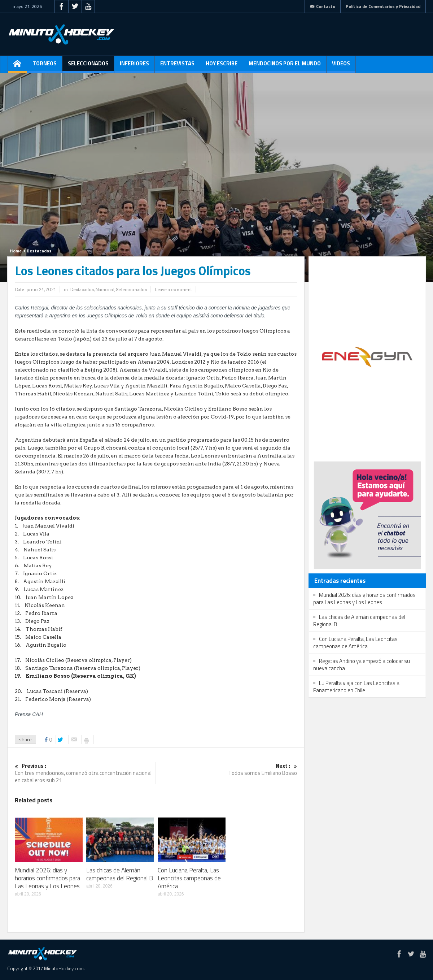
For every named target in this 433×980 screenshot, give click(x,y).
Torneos (45, 66)
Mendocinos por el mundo (285, 66)
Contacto (323, 6)
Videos (341, 66)
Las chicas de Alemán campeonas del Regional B (120, 874)
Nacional (105, 289)
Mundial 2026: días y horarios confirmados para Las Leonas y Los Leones (47, 878)
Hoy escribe (222, 66)
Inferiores (134, 66)
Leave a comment (173, 289)
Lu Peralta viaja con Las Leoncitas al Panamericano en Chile (357, 687)
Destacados (39, 251)
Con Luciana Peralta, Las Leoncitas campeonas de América (189, 878)
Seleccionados (88, 66)
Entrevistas (177, 66)
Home (16, 251)
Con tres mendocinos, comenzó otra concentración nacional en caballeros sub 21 (85, 773)
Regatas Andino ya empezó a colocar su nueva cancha (362, 665)
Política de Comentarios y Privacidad (383, 6)
